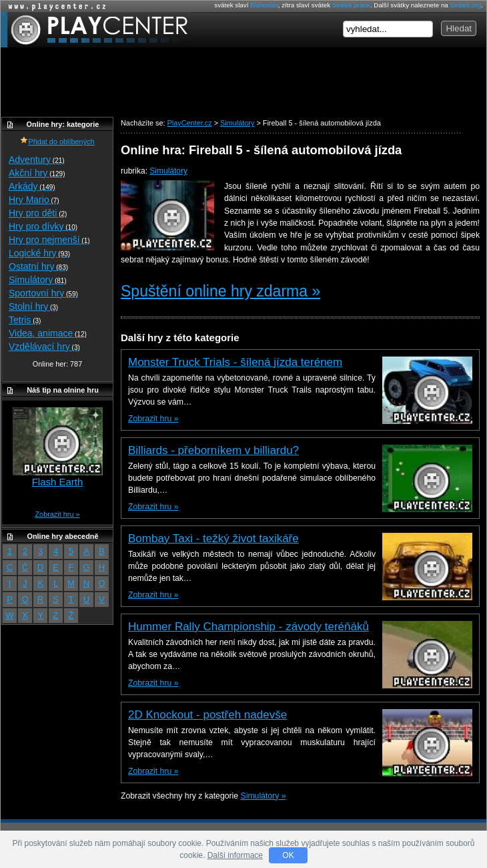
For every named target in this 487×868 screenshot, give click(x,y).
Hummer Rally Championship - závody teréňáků (249, 627)
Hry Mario (34, 200)
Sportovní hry (43, 293)
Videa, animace (48, 333)
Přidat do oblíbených (57, 142)
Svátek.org (466, 5)
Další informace (235, 855)
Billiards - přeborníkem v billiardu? (213, 450)
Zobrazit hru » (153, 419)
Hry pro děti (38, 213)
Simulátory (168, 171)
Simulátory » (264, 796)
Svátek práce (351, 5)
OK (288, 855)
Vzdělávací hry (44, 347)
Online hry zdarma (54, 6)
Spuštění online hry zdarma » (220, 291)
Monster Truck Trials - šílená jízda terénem (235, 362)
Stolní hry (33, 306)
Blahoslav (264, 5)
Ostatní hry (38, 266)
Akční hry (37, 173)
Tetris (25, 320)
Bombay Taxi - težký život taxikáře (213, 538)
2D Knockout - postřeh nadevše (207, 715)
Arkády (32, 186)
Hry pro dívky (43, 226)
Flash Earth (58, 482)
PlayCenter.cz (96, 30)
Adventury (37, 160)
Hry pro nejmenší (49, 240)
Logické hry (39, 253)
